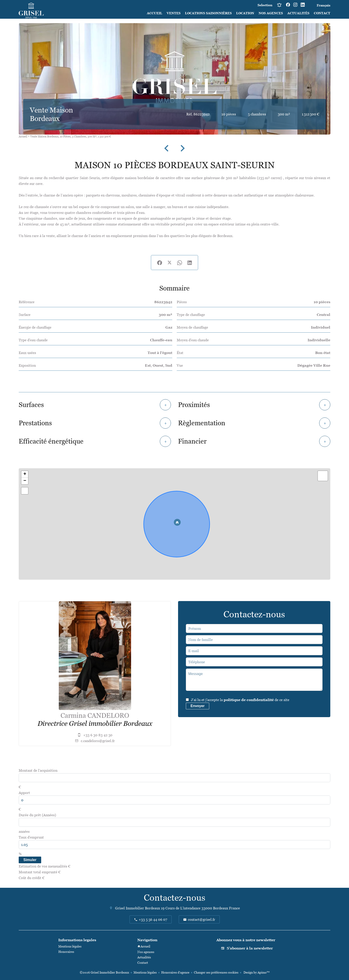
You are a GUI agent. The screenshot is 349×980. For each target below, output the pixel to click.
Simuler (30, 860)
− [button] (25, 481)
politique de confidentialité (249, 700)
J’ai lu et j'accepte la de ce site (240, 700)
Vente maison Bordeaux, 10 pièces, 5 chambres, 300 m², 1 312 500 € (71, 136)
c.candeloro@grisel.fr (98, 741)
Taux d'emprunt (31, 837)
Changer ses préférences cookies (216, 972)
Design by (256, 972)
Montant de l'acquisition (38, 770)
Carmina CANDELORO (95, 715)
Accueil (23, 136)
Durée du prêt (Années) (37, 815)
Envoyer (198, 706)
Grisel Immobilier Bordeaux (138, 908)
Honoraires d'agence (175, 972)
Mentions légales (145, 972)
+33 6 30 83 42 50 (98, 735)
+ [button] (25, 474)
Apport (24, 793)
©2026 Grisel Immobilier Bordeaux (104, 972)
